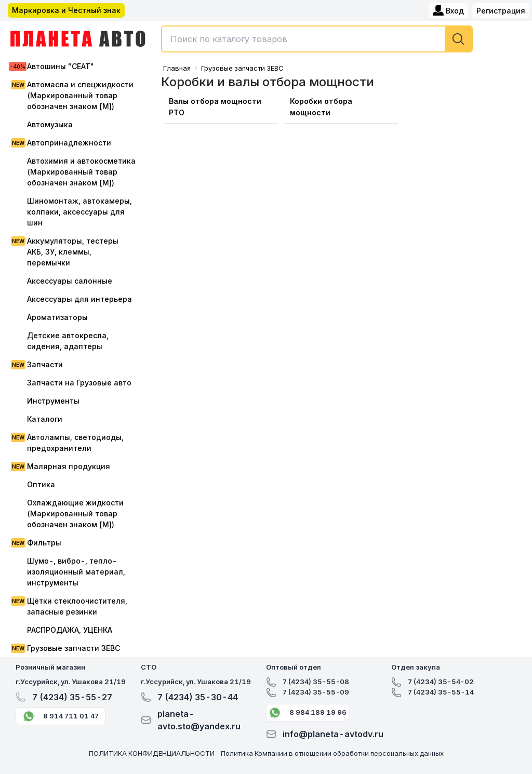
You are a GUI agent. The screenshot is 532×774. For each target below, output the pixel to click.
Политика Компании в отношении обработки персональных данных (332, 753)
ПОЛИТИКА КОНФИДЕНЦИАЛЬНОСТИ (152, 753)
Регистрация (501, 11)
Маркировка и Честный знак (66, 10)
